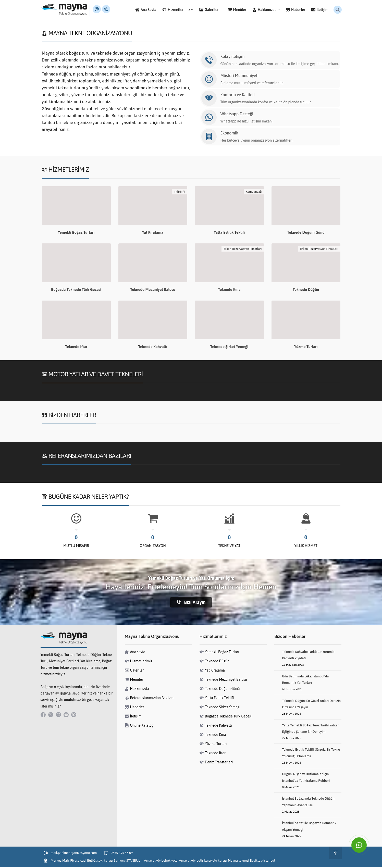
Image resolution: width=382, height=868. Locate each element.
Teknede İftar (76, 348)
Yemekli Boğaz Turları (76, 233)
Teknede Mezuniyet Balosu (153, 290)
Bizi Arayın (191, 603)
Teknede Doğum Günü (306, 233)
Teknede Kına (229, 290)
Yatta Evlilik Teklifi (229, 233)
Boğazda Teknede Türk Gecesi (76, 290)
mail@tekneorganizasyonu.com (74, 854)
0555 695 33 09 (122, 854)
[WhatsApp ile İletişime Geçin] (359, 845)
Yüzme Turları (306, 348)
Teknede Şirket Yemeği (229, 348)
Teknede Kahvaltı (153, 348)
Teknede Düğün (306, 290)
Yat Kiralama (153, 233)
